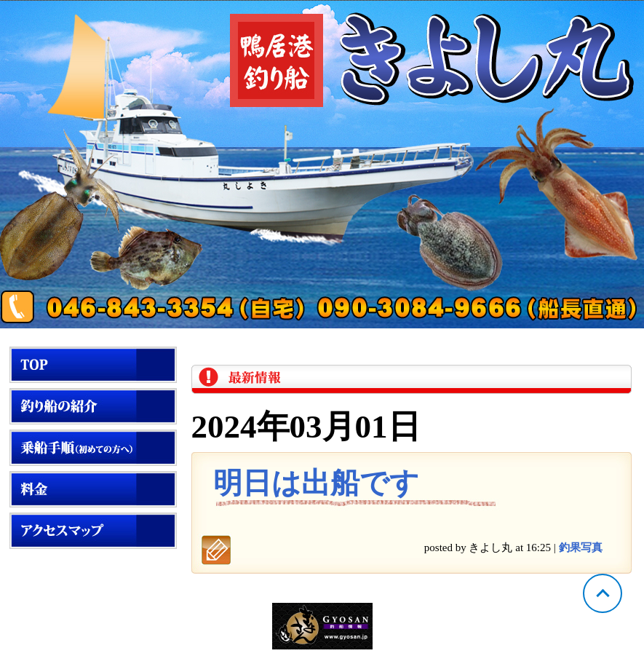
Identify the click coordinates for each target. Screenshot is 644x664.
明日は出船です (316, 483)
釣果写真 (581, 548)
